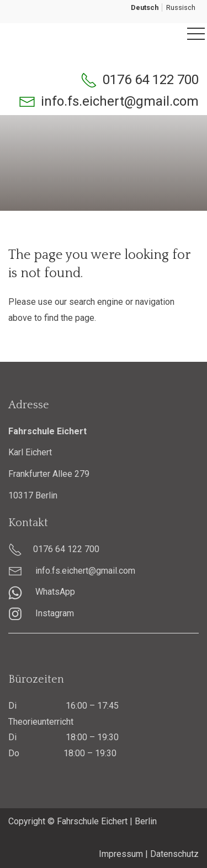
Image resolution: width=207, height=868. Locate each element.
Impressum (121, 854)
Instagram (41, 613)
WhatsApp (42, 592)
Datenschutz (174, 854)
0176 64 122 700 (151, 80)
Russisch (181, 7)
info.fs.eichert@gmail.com (120, 101)
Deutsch (145, 7)
